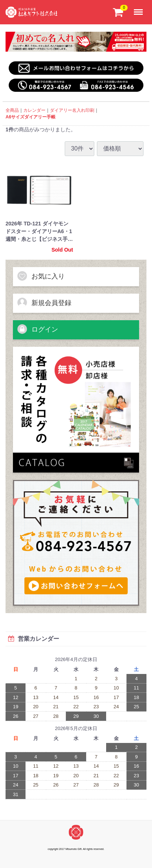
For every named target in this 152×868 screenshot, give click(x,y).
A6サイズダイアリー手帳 (31, 117)
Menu (140, 8)
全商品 (12, 110)
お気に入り (41, 276)
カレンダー (34, 110)
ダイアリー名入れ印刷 (72, 110)
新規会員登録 (44, 302)
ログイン (37, 329)
